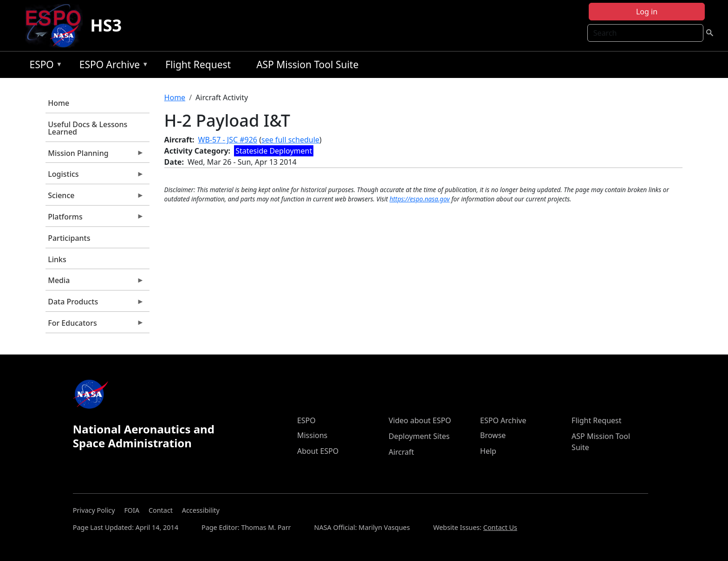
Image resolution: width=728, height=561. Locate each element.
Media (95, 283)
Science (95, 198)
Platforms (95, 219)
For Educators (95, 325)
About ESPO (318, 451)
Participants (69, 238)
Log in (647, 12)
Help (488, 451)
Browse (493, 435)
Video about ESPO (420, 420)
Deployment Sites (419, 436)
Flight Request (198, 64)
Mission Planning (95, 155)
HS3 (106, 25)
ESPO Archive (112, 66)
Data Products (95, 304)
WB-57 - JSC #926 (228, 140)
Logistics (95, 176)
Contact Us (500, 527)
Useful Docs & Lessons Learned (88, 128)
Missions (312, 435)
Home (58, 103)
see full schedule (290, 140)
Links (57, 259)
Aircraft (401, 452)
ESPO (43, 66)
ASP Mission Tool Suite (307, 64)
